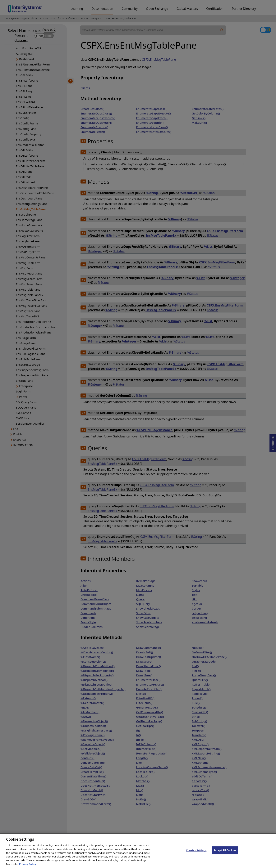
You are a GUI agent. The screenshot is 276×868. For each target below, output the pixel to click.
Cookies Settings (196, 854)
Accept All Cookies (225, 854)
